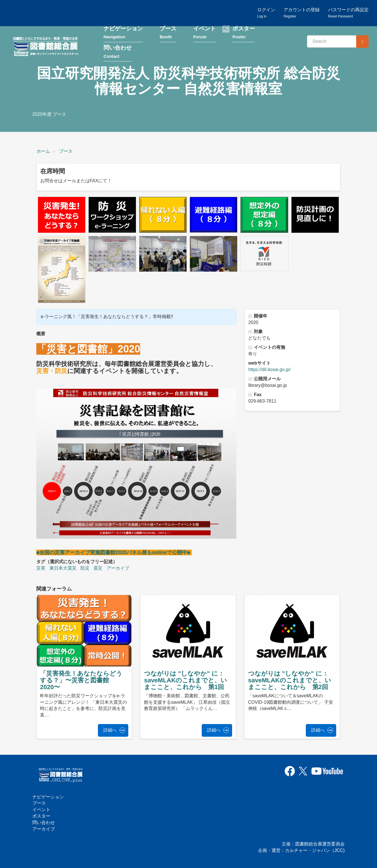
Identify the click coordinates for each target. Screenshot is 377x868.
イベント (205, 33)
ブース (168, 33)
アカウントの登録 (302, 13)
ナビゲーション (123, 33)
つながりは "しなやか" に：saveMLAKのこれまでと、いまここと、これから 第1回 (186, 680)
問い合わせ (118, 53)
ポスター (244, 33)
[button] (62, 215)
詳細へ (110, 730)
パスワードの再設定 (348, 13)
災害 (41, 568)
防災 (85, 568)
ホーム (43, 151)
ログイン (266, 13)
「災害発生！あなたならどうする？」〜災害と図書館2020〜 (81, 680)
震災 (98, 568)
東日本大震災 (63, 568)
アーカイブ (118, 568)
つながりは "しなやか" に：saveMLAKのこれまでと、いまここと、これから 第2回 (290, 680)
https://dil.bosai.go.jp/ (269, 369)
